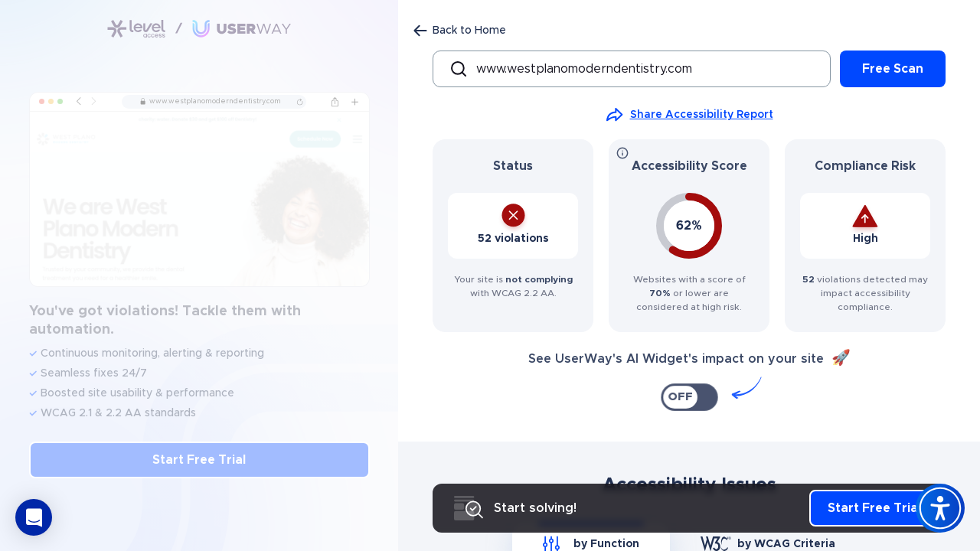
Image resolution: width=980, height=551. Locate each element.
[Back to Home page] (460, 31)
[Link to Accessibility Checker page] (199, 29)
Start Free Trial (199, 460)
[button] (34, 517)
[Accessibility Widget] (940, 508)
